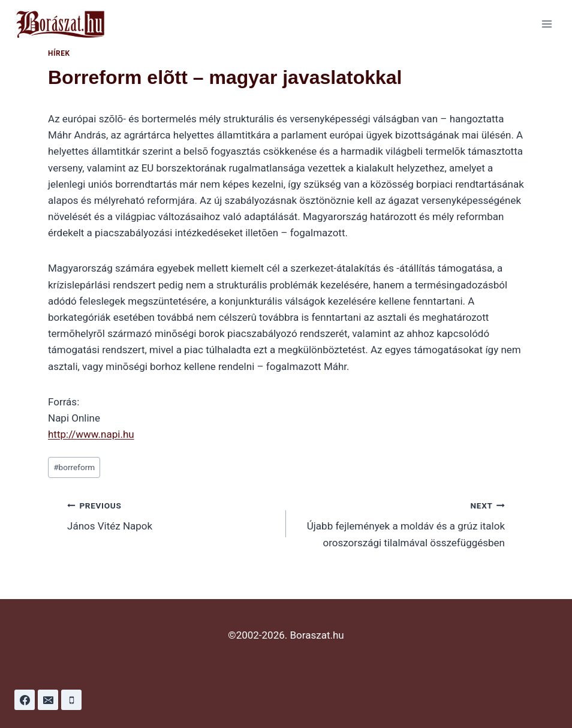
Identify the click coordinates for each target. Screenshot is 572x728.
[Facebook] (25, 700)
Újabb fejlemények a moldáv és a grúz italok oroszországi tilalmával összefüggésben (401, 523)
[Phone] (71, 700)
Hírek (59, 53)
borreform (74, 467)
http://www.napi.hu (91, 434)
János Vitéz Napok (171, 515)
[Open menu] (547, 24)
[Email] (48, 700)
